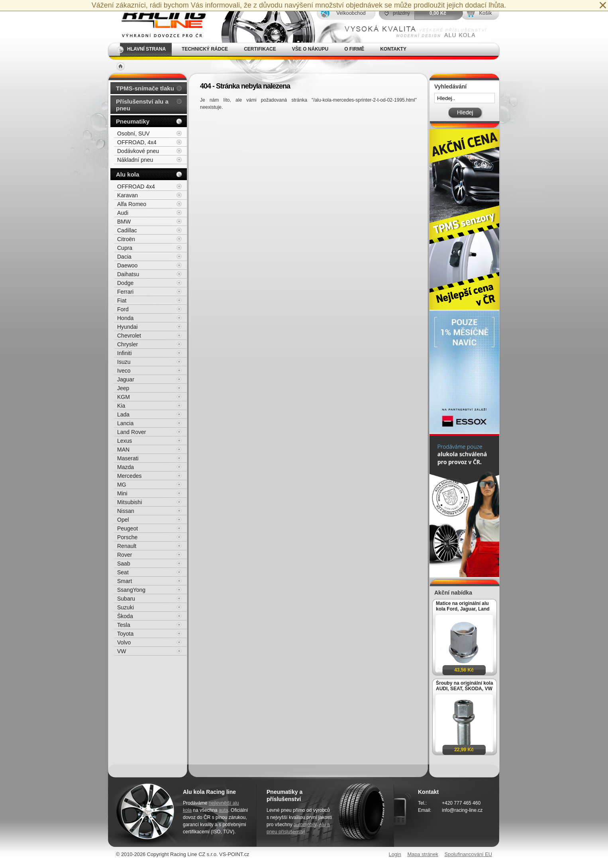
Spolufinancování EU (468, 854)
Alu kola (127, 174)
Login (395, 854)
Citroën (126, 239)
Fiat (122, 300)
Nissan (126, 511)
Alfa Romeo (132, 204)
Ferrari (125, 292)
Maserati (128, 458)
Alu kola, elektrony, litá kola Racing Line (159, 21)
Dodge (125, 283)
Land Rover (131, 432)
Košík (485, 13)
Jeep (123, 388)
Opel (123, 520)
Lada (123, 414)
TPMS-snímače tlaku (145, 88)
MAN (123, 450)
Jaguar (126, 379)
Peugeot (127, 528)
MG (122, 485)
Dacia (124, 257)
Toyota (125, 634)
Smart (125, 581)
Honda (125, 318)
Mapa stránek (423, 854)
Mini (122, 493)
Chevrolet (129, 336)
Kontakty (393, 49)
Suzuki (126, 607)
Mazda (126, 467)
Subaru (126, 599)
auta (223, 810)
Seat (123, 572)
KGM (124, 397)
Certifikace (260, 49)
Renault (127, 546)
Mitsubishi (129, 502)
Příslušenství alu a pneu (142, 105)
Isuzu (124, 362)
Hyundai (127, 327)
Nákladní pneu (135, 160)
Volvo (124, 642)
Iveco (124, 371)
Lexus (125, 441)
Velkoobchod (351, 13)
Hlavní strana (146, 49)
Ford (123, 309)
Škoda (125, 616)
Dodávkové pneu (138, 151)
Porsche (127, 537)
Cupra (125, 248)
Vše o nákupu (310, 49)
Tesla (124, 625)
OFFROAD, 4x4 (137, 142)
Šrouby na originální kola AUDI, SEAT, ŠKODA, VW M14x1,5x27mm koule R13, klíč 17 (464, 686)
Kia (121, 406)
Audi (123, 213)
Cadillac (127, 230)
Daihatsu (128, 274)
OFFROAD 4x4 (136, 187)
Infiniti (125, 353)
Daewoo (127, 265)
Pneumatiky (133, 121)
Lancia (125, 423)
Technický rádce (205, 49)
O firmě (354, 49)
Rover (125, 555)
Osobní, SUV (133, 134)
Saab (124, 564)
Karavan (127, 195)
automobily (305, 825)
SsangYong (131, 590)
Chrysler (127, 344)
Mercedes (129, 476)
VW (122, 651)
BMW (124, 222)
